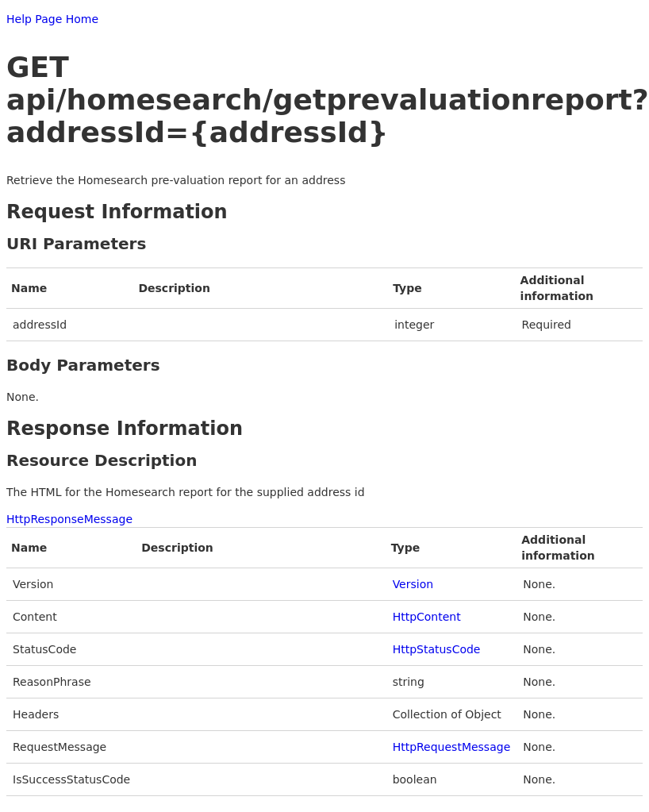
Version (413, 584)
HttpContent (427, 617)
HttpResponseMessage (69, 519)
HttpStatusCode (437, 649)
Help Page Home (52, 19)
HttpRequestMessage (452, 747)
